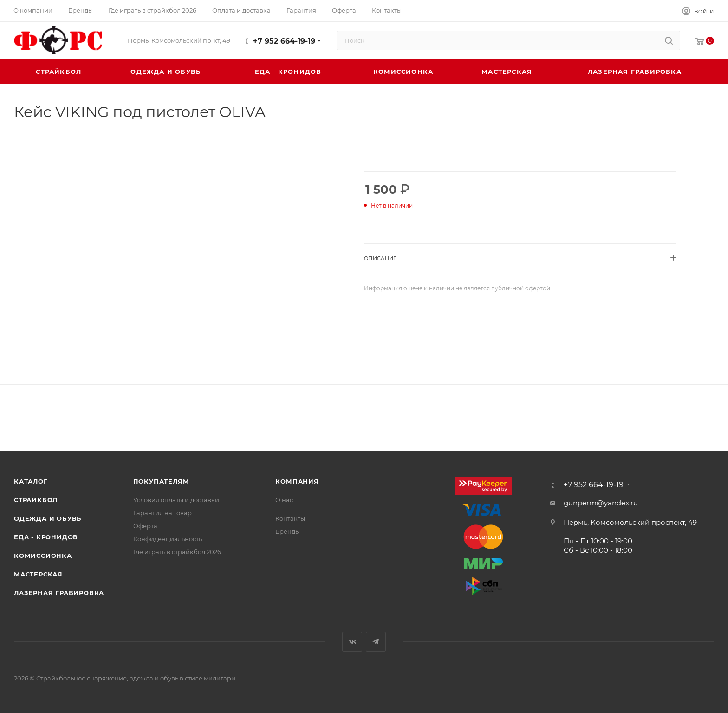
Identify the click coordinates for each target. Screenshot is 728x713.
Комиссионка (43, 556)
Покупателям (161, 481)
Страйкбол (36, 500)
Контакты (290, 518)
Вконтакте (352, 642)
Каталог (31, 481)
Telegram (376, 642)
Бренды (288, 531)
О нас (284, 500)
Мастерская (38, 574)
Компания (297, 481)
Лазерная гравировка (59, 593)
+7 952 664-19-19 (284, 41)
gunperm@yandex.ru (601, 503)
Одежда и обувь (48, 518)
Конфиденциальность (168, 539)
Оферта (145, 526)
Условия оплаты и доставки (176, 500)
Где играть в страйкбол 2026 (177, 552)
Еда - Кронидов (46, 537)
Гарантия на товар (162, 513)
